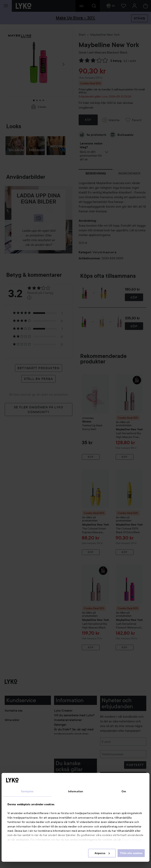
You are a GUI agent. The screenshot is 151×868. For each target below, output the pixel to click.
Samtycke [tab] (27, 791)
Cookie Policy (131, 840)
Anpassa (102, 853)
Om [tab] (124, 791)
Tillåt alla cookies (131, 853)
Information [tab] (75, 791)
